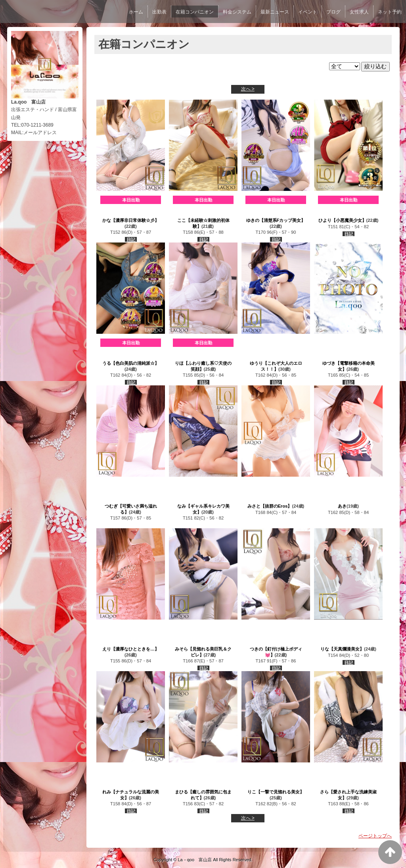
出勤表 (159, 12)
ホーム (136, 12)
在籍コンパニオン (195, 12)
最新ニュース (275, 12)
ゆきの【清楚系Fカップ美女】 (276, 220)
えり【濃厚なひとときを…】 (131, 649)
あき (342, 506)
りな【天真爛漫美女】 (342, 649)
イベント (308, 12)
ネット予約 (390, 12)
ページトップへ (375, 836)
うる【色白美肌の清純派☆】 (131, 363)
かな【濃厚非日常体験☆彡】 (131, 220)
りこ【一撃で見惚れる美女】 (276, 792)
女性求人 (359, 12)
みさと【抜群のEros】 (270, 506)
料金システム (237, 12)
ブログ (333, 12)
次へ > (248, 89)
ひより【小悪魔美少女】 (342, 220)
